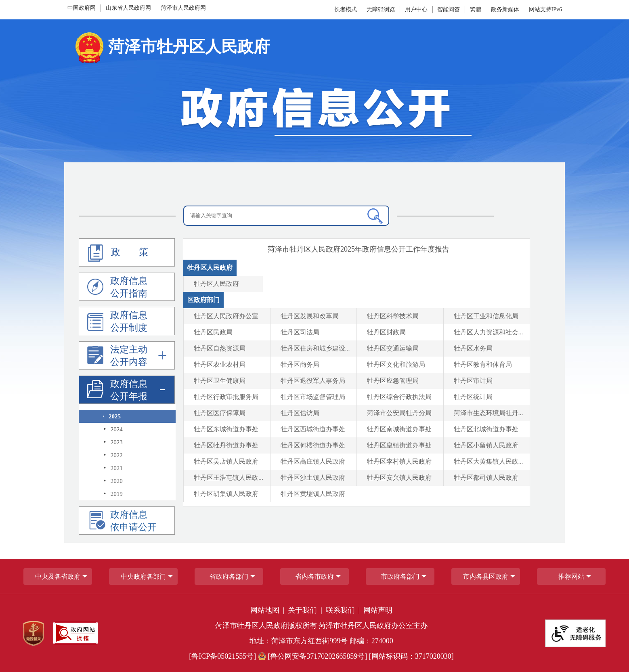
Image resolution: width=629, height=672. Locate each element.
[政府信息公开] (314, 111)
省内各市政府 (314, 576)
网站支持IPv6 (545, 9)
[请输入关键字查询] (286, 216)
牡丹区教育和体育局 (483, 364)
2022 (113, 455)
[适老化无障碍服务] (575, 633)
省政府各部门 (229, 576)
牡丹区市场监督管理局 (313, 397)
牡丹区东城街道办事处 (226, 429)
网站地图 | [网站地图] (268, 610)
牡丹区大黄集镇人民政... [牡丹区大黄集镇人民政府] (489, 461)
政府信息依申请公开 (122, 522)
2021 (113, 468)
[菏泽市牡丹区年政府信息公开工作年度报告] (359, 249)
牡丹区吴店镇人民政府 (226, 461)
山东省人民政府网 (128, 8)
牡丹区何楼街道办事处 (313, 445)
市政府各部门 (400, 576)
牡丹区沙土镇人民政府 (313, 478)
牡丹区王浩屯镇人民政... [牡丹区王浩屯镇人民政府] (229, 478)
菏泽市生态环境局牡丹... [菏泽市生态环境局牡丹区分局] (489, 413)
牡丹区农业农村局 (220, 364)
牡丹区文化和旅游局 (396, 364)
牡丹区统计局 (473, 397)
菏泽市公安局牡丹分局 (399, 413)
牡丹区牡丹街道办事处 (226, 445)
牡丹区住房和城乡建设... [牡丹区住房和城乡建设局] (315, 348)
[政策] (127, 252)
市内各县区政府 (486, 576)
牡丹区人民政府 (210, 268)
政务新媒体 (505, 9)
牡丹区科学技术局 (393, 316)
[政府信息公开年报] (127, 390)
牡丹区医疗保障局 (220, 413)
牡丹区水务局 (473, 348)
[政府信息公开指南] (127, 287)
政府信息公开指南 (117, 288)
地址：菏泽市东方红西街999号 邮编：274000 (321, 641)
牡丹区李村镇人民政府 (399, 461)
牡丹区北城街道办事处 (486, 429)
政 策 (116, 253)
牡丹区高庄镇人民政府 (313, 461)
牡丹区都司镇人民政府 (486, 478)
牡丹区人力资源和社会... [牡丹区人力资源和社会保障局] (489, 332)
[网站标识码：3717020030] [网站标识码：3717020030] (411, 656)
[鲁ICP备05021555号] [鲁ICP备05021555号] (222, 656)
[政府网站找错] (75, 633)
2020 (113, 481)
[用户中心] (416, 9)
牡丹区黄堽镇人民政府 (313, 494)
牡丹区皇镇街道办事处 (399, 445)
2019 (113, 494)
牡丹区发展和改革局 (310, 316)
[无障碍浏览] (383, 9)
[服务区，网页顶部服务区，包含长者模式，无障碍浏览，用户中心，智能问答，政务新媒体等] (402, 10)
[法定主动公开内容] (127, 355)
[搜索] (375, 216)
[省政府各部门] (229, 576)
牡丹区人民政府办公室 (226, 316)
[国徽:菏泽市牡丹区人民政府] (171, 50)
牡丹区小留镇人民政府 (486, 445)
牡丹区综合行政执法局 (399, 397)
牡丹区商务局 (300, 364)
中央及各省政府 (58, 576)
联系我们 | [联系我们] (344, 610)
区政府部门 (203, 300)
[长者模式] (347, 9)
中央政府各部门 (143, 576)
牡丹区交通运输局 (393, 348)
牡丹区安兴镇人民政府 (399, 478)
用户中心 (416, 9)
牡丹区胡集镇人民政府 (226, 494)
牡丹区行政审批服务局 (226, 397)
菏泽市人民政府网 (183, 8)
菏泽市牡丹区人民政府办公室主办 (373, 626)
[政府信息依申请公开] (127, 521)
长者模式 (346, 9)
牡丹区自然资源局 (220, 348)
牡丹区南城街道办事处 (399, 429)
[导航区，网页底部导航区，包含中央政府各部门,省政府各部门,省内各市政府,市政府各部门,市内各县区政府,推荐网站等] (314, 576)
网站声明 (378, 610)
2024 (113, 429)
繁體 (476, 9)
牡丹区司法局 (300, 332)
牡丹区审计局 (473, 381)
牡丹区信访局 (300, 413)
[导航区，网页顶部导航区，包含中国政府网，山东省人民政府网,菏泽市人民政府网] (152, 8)
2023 (113, 442)
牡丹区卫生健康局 (220, 381)
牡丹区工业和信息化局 (486, 316)
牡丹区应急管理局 (393, 381)
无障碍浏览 (381, 9)
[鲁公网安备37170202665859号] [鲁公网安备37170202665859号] (313, 656)
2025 (112, 416)
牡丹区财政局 (386, 332)
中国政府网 (82, 8)
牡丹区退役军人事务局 (313, 381)
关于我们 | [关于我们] (306, 610)
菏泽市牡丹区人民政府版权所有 (266, 626)
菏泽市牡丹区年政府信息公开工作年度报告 (359, 249)
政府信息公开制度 (117, 323)
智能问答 (449, 9)
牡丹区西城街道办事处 (313, 429)
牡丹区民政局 (213, 332)
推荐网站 (571, 576)
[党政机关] (34, 633)
